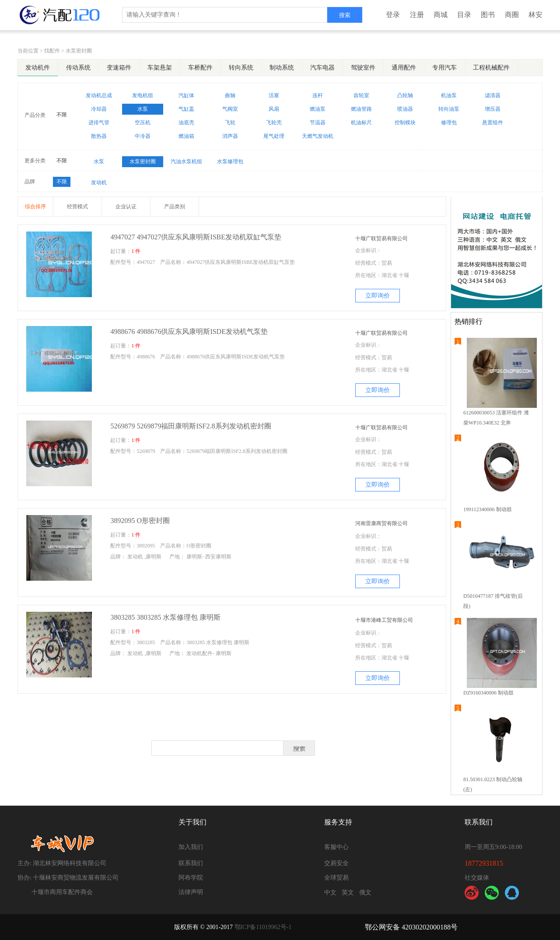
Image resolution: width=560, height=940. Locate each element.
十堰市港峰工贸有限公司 (384, 620)
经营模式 (77, 207)
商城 (441, 15)
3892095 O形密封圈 (140, 521)
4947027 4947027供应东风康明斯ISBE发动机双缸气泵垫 (196, 237)
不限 (62, 115)
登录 (393, 15)
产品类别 (175, 207)
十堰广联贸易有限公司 (381, 239)
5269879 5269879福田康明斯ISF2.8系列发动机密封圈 (191, 426)
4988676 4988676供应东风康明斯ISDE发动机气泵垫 (189, 331)
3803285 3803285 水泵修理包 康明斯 (168, 617)
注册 (417, 15)
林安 (535, 15)
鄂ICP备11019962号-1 (263, 927)
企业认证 (126, 207)
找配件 (52, 51)
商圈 (512, 15)
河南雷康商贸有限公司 (381, 523)
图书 (488, 15)
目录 (464, 15)
